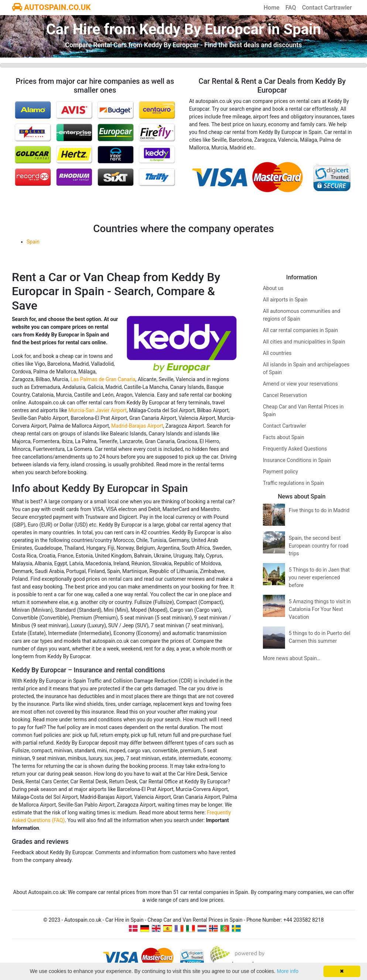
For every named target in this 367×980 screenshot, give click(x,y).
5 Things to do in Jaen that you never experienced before (319, 577)
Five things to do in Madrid (319, 510)
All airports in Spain (285, 300)
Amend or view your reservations (300, 384)
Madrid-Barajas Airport (137, 426)
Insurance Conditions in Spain (297, 460)
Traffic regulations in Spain (293, 483)
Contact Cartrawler (327, 8)
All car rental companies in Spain (300, 330)
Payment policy (280, 472)
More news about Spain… (292, 658)
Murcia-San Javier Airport (97, 410)
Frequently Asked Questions (295, 449)
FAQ (291, 8)
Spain (33, 242)
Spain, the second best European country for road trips (319, 546)
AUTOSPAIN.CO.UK (52, 7)
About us (273, 288)
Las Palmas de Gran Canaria (103, 379)
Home (272, 8)
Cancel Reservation (285, 395)
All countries (277, 353)
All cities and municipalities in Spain (304, 342)
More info (288, 971)
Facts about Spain (284, 437)
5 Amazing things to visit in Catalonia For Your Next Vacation (320, 609)
